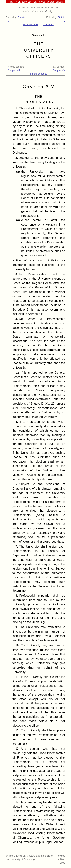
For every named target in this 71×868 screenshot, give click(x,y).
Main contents (31, 24)
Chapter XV (59, 70)
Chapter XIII (14, 70)
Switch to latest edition (51, 2)
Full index (48, 24)
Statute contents (38, 74)
